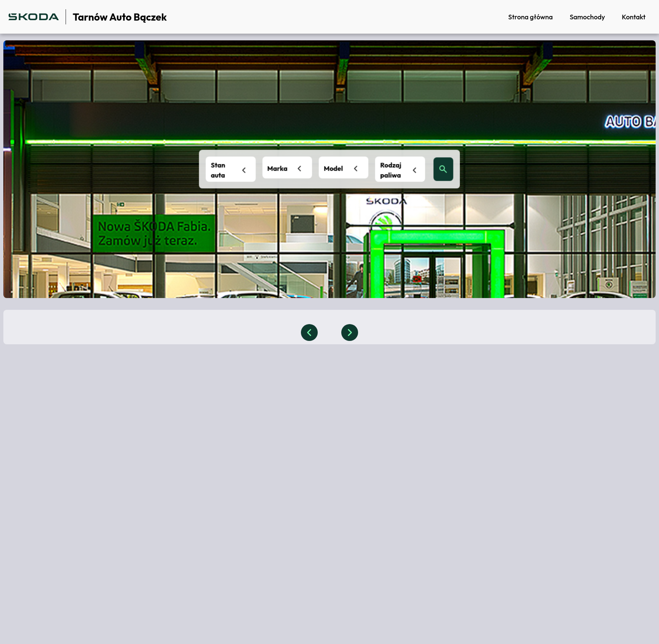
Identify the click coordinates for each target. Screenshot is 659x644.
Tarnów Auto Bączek (120, 17)
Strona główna (530, 17)
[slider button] (309, 333)
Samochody (587, 17)
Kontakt (634, 17)
